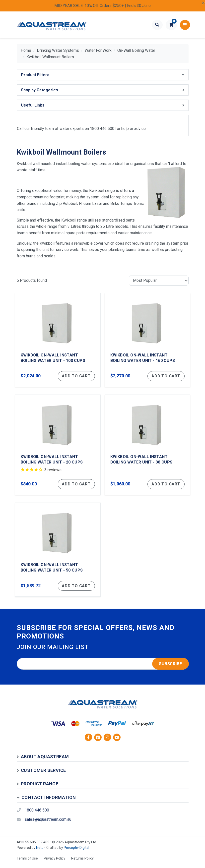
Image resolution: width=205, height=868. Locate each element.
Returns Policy (82, 861)
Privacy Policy (55, 861)
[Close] (203, 3)
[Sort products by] (159, 281)
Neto (40, 851)
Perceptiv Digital (76, 851)
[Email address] (103, 667)
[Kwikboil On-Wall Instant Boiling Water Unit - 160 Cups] (147, 341)
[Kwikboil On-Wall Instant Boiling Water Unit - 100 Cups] (58, 341)
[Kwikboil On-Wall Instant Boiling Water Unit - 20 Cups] (58, 446)
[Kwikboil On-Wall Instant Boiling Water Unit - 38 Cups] (147, 446)
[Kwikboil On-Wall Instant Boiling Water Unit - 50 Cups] (58, 552)
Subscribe (170, 667)
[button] (171, 25)
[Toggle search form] (157, 25)
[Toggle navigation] (185, 25)
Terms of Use (27, 861)
